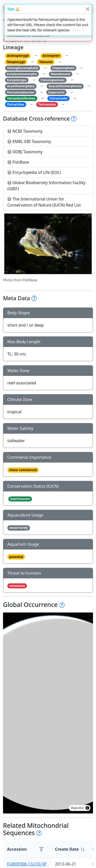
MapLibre (77, 808)
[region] (48, 713)
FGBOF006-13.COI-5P (27, 864)
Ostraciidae (16, 104)
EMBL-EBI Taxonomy (29, 141)
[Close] (88, 9)
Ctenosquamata (53, 80)
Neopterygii (16, 62)
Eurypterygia (17, 80)
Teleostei (46, 62)
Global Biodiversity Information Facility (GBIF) (46, 186)
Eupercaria (56, 92)
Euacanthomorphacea (65, 86)
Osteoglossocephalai (23, 68)
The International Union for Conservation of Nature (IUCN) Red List (44, 202)
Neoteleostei (61, 74)
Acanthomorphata (21, 86)
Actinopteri (51, 56)
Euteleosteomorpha (22, 74)
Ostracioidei (58, 98)
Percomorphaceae (21, 92)
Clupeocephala (63, 68)
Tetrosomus (47, 104)
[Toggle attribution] (87, 808)
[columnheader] (70, 849)
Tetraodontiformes (21, 98)
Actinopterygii (18, 56)
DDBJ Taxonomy (25, 152)
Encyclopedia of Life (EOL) (34, 172)
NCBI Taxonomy (25, 131)
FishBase (18, 162)
